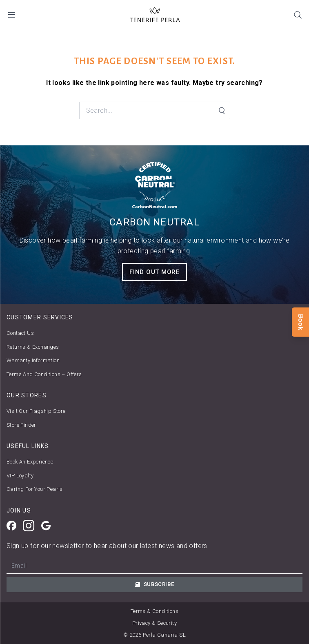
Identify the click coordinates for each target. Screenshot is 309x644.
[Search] (298, 15)
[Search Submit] (221, 111)
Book (301, 322)
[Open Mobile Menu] (11, 15)
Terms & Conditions (154, 611)
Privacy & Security (154, 623)
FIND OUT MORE (154, 272)
